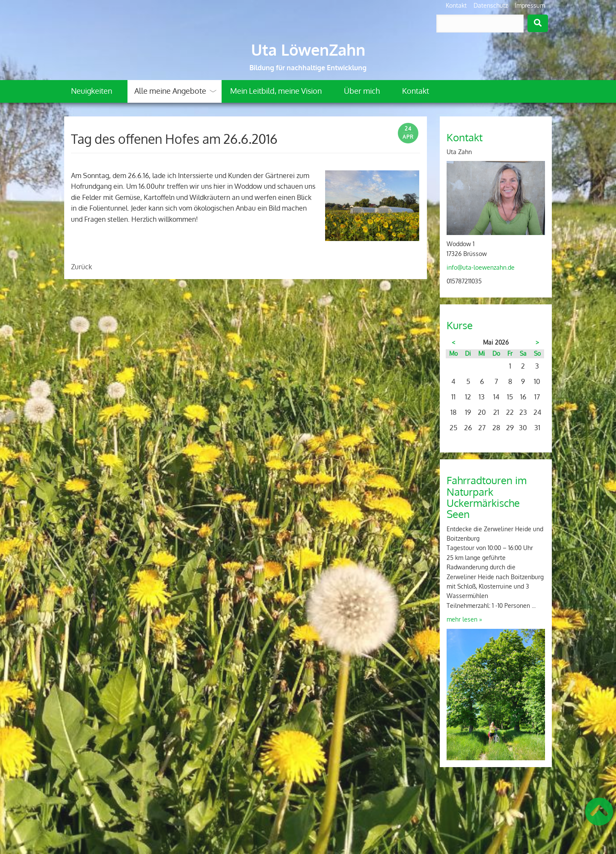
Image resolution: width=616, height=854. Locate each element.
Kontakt (456, 5)
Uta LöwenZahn (308, 50)
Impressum (530, 5)
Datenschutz (491, 5)
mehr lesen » (464, 619)
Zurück (81, 267)
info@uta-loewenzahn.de (481, 267)
